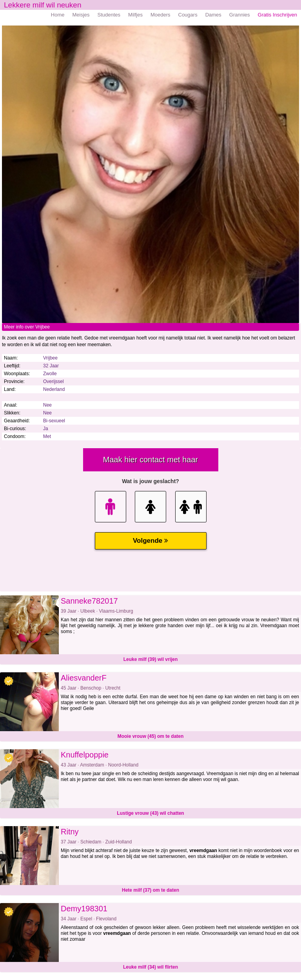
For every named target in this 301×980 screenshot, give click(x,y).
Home (58, 15)
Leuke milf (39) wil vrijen (151, 659)
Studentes (109, 15)
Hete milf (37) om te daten (150, 890)
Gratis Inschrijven (277, 15)
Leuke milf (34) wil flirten (150, 967)
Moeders (160, 15)
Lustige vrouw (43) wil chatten (150, 813)
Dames (213, 15)
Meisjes (81, 15)
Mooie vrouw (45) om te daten (151, 736)
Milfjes (135, 15)
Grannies (240, 15)
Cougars (188, 15)
